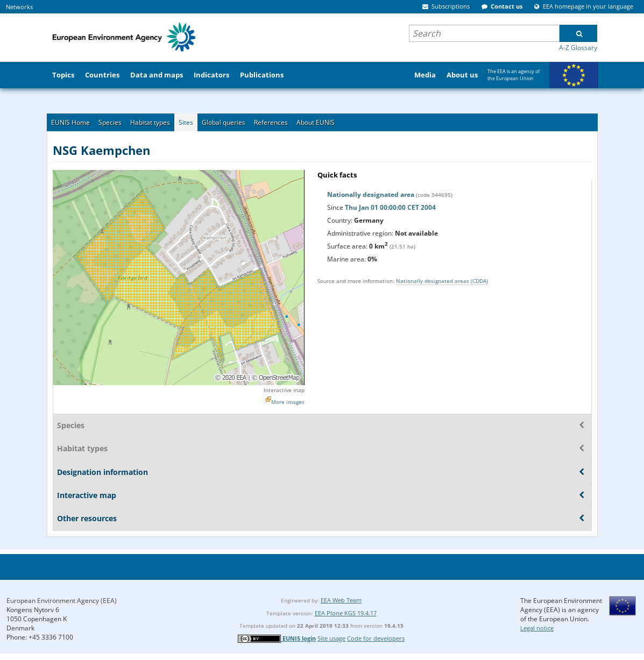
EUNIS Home (70, 122)
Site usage (331, 638)
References (271, 122)
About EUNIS (316, 122)
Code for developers (376, 638)
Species (110, 122)
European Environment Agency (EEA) (62, 601)
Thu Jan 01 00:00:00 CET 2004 (390, 207)
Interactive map (284, 390)
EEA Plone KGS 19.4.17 (346, 613)
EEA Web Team (341, 600)
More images (288, 402)
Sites (186, 122)
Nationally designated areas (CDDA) (442, 281)
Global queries (224, 122)
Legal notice (537, 628)
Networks (19, 7)
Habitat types (150, 122)
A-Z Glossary (578, 48)
